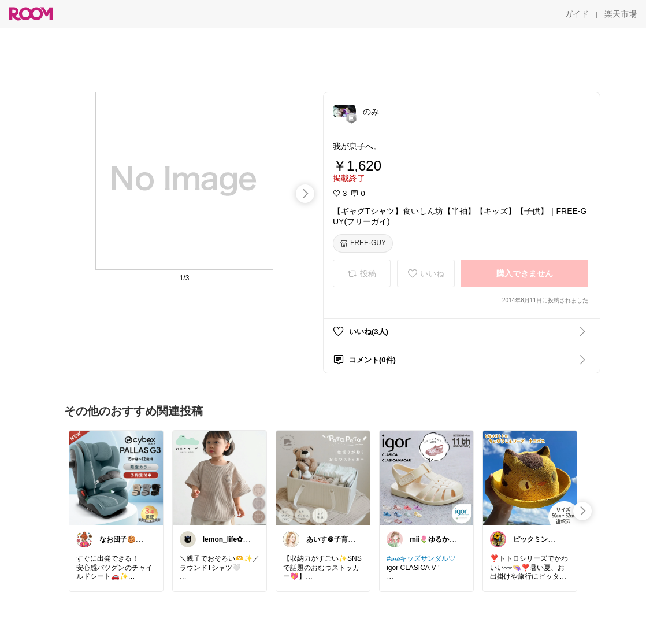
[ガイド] (577, 14)
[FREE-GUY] (363, 243)
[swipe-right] (305, 194)
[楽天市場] (621, 14)
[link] (116, 478)
